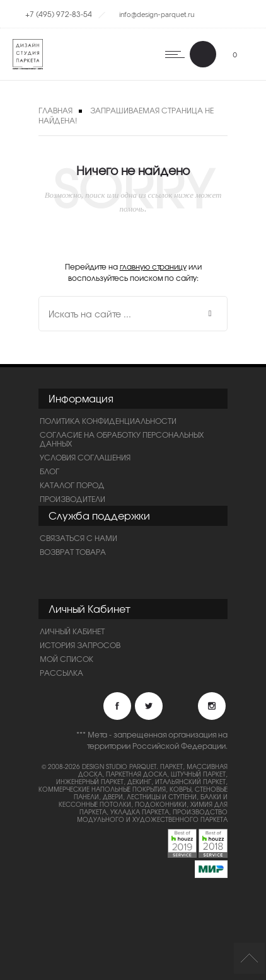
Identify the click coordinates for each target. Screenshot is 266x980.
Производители (72, 499)
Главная (55, 110)
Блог (49, 471)
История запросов (80, 645)
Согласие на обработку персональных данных (122, 439)
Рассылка (61, 673)
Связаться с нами (78, 538)
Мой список (66, 659)
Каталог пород (72, 485)
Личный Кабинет (72, 631)
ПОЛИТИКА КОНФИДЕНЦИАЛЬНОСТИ (108, 421)
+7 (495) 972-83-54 (59, 14)
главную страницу (153, 266)
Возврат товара (73, 552)
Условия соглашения (85, 457)
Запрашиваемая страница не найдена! (126, 115)
